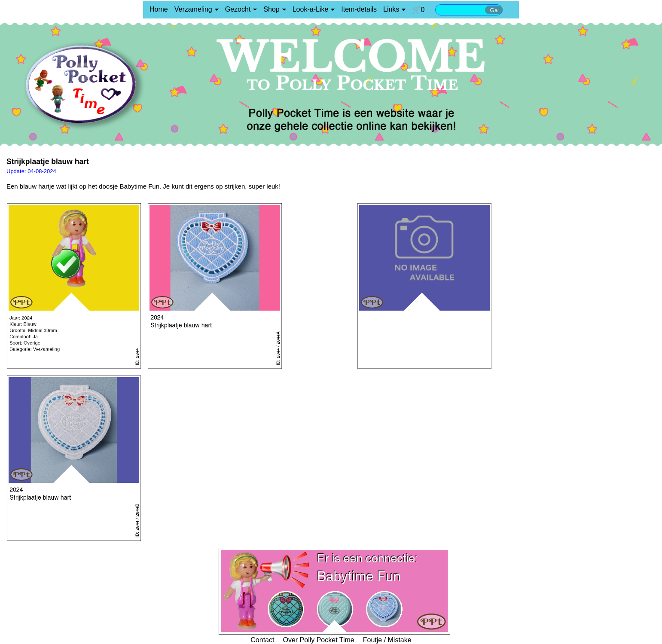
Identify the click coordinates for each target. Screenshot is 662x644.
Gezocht (238, 9)
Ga (494, 10)
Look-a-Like (311, 9)
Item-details (359, 9)
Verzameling (193, 9)
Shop (271, 9)
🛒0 (418, 10)
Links (391, 9)
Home (159, 9)
